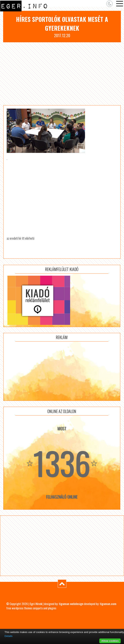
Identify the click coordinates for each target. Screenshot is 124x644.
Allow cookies (110, 641)
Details (9, 636)
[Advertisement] (62, 74)
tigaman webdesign (71, 604)
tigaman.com (108, 604)
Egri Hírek (36, 604)
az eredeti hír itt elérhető (20, 238)
